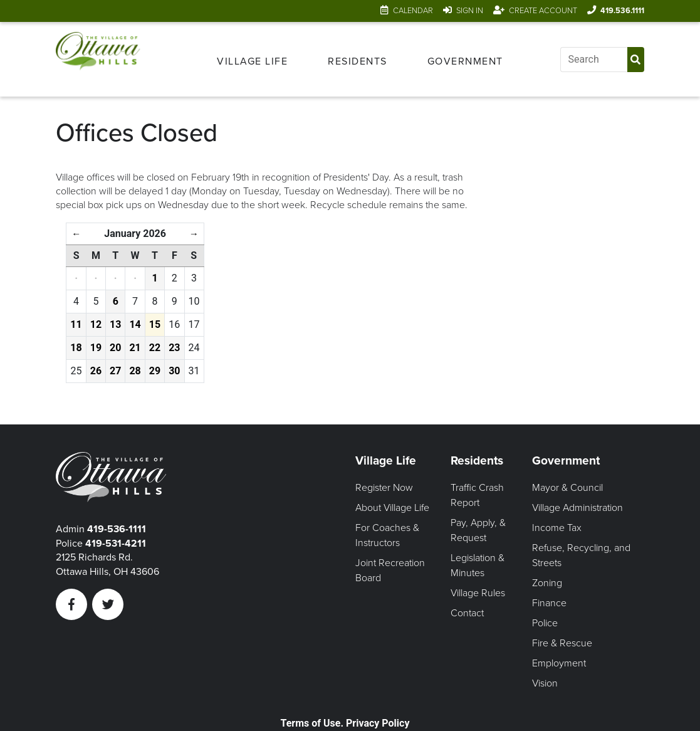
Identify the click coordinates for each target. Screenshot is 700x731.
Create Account (543, 11)
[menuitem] (252, 60)
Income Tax (557, 528)
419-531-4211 (116, 544)
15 (155, 324)
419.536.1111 (622, 11)
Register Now (384, 488)
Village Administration (577, 508)
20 (115, 348)
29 (155, 371)
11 (76, 324)
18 (76, 348)
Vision (545, 683)
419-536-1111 (117, 529)
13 (115, 324)
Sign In (470, 11)
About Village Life (392, 508)
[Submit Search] (636, 60)
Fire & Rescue (562, 643)
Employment (559, 663)
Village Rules (478, 593)
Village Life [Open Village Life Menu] (252, 61)
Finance (549, 603)
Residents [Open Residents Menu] (358, 61)
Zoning (547, 583)
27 (115, 371)
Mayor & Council (567, 488)
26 (96, 371)
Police (545, 623)
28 (135, 371)
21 (135, 348)
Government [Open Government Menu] (465, 61)
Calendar (413, 11)
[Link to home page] (98, 59)
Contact (467, 613)
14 (135, 324)
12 (96, 324)
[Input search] (594, 60)
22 (155, 348)
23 (174, 348)
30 (174, 371)
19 (96, 348)
